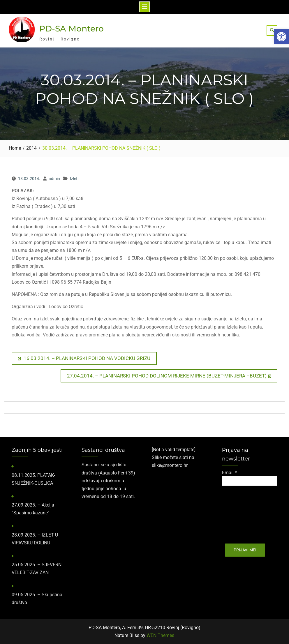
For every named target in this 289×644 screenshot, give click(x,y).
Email (229, 473)
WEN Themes (160, 635)
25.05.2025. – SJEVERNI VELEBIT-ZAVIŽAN (37, 569)
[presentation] (246, 513)
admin (54, 179)
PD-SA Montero (72, 29)
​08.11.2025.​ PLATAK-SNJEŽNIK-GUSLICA (33, 479)
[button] (281, 37)
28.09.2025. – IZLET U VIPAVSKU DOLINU (35, 539)
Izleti (74, 179)
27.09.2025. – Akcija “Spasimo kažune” (33, 509)
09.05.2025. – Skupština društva (37, 599)
